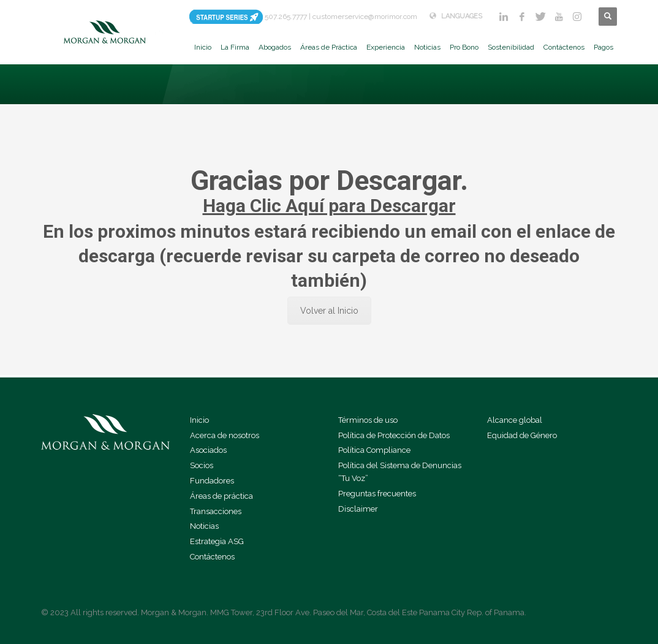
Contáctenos (212, 557)
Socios (202, 465)
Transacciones (216, 511)
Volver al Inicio (329, 311)
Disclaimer (358, 509)
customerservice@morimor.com (365, 17)
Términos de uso (368, 420)
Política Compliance (374, 450)
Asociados (208, 450)
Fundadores (212, 481)
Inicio (199, 420)
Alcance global (515, 420)
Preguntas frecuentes (377, 494)
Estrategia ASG (217, 541)
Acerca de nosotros (225, 435)
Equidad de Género (522, 435)
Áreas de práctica (221, 496)
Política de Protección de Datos (394, 435)
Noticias (204, 526)
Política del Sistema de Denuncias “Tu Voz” (400, 472)
